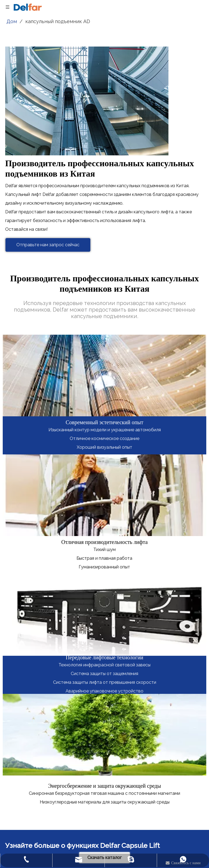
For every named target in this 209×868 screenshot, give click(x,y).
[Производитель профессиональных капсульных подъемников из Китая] (87, 101)
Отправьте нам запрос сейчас (48, 245)
